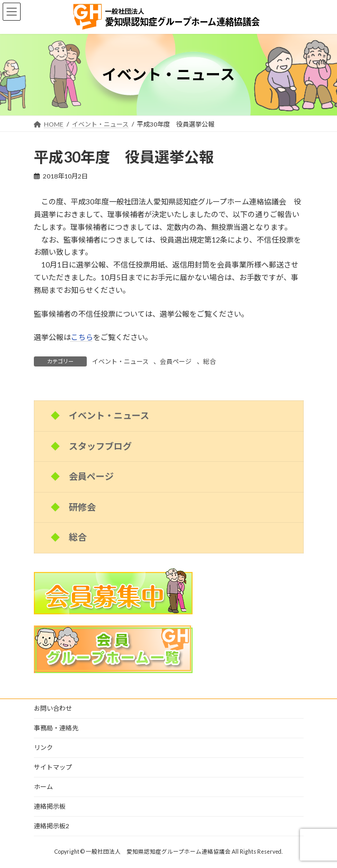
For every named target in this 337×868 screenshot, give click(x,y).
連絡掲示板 (50, 806)
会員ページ (176, 361)
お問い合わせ (53, 708)
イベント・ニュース (120, 361)
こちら (82, 337)
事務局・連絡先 (56, 728)
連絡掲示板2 (52, 826)
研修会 (82, 507)
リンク (43, 748)
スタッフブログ (100, 446)
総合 (210, 361)
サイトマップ (53, 767)
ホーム (43, 787)
